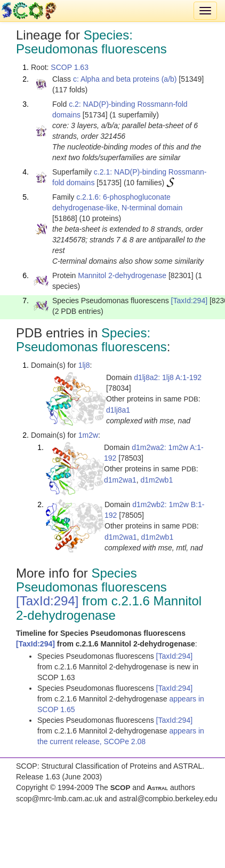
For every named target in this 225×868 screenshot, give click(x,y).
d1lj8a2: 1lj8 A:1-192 (168, 377)
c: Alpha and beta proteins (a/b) (125, 79)
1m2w (88, 435)
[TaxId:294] (190, 301)
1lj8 (84, 365)
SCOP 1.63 (70, 67)
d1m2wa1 (120, 480)
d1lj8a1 (118, 410)
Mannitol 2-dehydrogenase (122, 275)
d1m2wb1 (156, 480)
